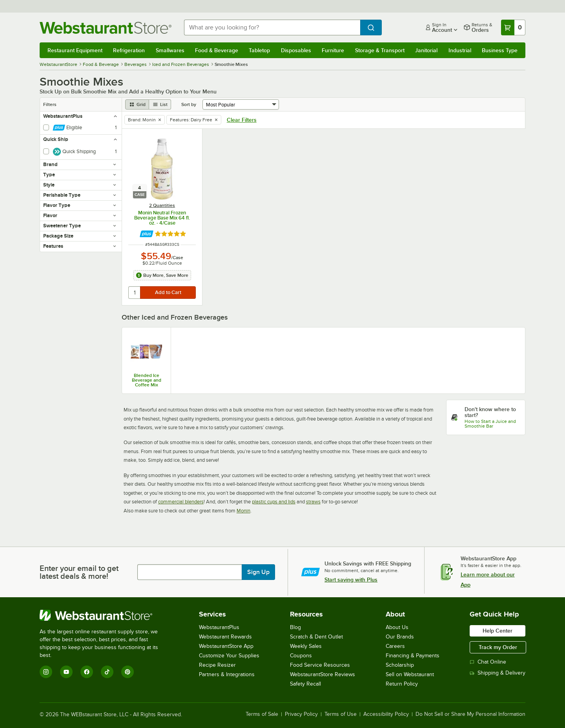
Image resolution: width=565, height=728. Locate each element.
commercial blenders (181, 502)
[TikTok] (107, 672)
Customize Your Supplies (229, 656)
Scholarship (400, 665)
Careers (395, 646)
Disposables (296, 50)
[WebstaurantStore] (104, 615)
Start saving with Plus (351, 580)
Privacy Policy (301, 714)
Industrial (460, 50)
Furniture (333, 50)
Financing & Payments (413, 656)
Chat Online (488, 662)
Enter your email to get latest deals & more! (79, 572)
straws (313, 502)
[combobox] (272, 27)
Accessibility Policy (386, 714)
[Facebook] (87, 672)
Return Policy (402, 684)
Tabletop (259, 50)
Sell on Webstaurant (410, 674)
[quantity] (135, 293)
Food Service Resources (320, 665)
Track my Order (498, 647)
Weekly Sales (306, 646)
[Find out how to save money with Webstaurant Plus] (147, 234)
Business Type (500, 50)
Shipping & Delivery (498, 673)
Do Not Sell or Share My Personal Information (470, 714)
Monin (243, 511)
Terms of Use (341, 714)
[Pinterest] (128, 672)
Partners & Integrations (227, 674)
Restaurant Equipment (75, 50)
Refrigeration (129, 50)
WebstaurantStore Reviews (323, 674)
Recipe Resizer (217, 665)
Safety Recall (305, 684)
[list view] (160, 104)
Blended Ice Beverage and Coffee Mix (147, 380)
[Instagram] (46, 672)
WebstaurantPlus (219, 627)
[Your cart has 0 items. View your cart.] (513, 27)
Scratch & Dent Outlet (316, 637)
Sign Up (258, 572)
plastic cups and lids (274, 502)
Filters (50, 104)
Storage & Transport (380, 50)
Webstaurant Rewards (225, 637)
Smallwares (170, 50)
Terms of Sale (262, 714)
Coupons (301, 656)
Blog (295, 627)
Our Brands (400, 637)
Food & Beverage (217, 50)
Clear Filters (242, 120)
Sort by (189, 104)
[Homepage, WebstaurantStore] (106, 28)
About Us (397, 627)
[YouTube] (66, 672)
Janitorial (426, 50)
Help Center (498, 631)
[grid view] (137, 104)
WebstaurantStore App (226, 646)
